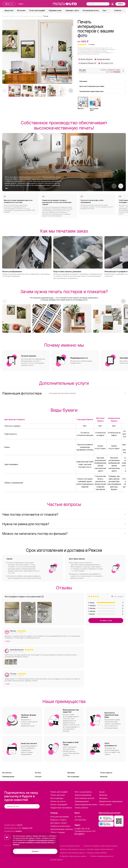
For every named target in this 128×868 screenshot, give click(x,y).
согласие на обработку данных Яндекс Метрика (36, 842)
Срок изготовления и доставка (103, 86)
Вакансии (104, 777)
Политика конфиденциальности (102, 856)
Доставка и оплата (59, 823)
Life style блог (81, 820)
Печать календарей (59, 805)
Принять (35, 851)
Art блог (38, 773)
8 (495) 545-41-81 (82, 829)
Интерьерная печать (91, 10)
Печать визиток (106, 773)
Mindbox (16, 844)
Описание (103, 81)
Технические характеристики (103, 91)
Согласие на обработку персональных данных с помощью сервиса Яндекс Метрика (82, 849)
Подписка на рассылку (60, 826)
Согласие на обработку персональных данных (101, 846)
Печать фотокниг (58, 795)
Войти (120, 4)
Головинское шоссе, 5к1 (85, 831)
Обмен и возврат (58, 832)
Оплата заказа (105, 805)
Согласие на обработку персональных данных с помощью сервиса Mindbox (79, 853)
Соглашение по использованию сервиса (65, 846)
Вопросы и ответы (58, 820)
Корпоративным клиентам (62, 829)
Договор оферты (57, 860)
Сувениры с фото (72, 10)
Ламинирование (8, 777)
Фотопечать (7, 773)
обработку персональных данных (41, 840)
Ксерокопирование (83, 795)
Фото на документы (83, 792)
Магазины (71, 773)
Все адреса (79, 834)
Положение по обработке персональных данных (68, 856)
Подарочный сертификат (61, 808)
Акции (102, 792)
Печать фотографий (37, 10)
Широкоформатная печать (86, 805)
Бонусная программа (60, 817)
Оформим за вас (55, 10)
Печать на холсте (58, 801)
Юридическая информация (111, 801)
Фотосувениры (73, 777)
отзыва (92, 45)
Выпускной (9, 10)
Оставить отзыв (106, 620)
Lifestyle (38, 777)
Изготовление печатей (84, 798)
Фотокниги (21, 10)
